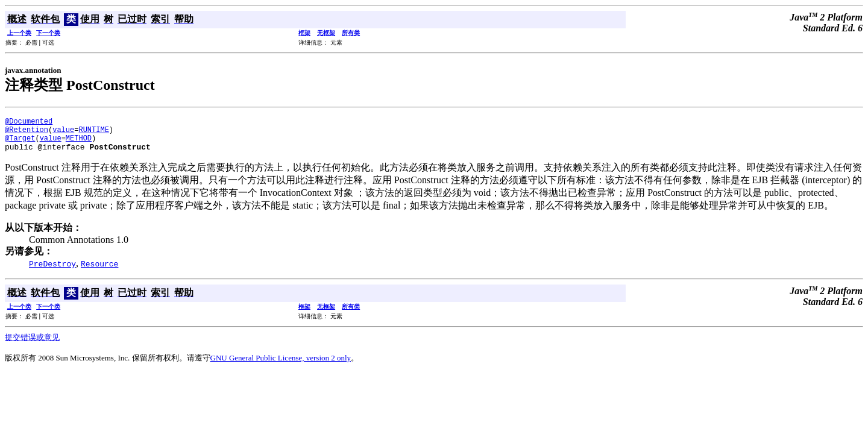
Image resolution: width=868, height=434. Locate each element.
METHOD (79, 143)
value (63, 133)
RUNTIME (93, 133)
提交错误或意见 (32, 344)
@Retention (27, 133)
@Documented (29, 123)
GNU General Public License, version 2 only (281, 365)
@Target (20, 143)
